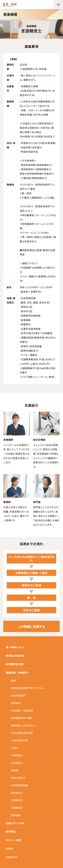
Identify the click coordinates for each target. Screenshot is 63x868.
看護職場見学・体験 (21, 718)
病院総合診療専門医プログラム (28, 688)
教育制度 (11, 832)
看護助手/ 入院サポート (24, 725)
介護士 (15, 748)
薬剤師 (15, 770)
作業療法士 (17, 800)
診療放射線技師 (19, 785)
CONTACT (12, 857)
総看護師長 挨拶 (15, 664)
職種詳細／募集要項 (17, 673)
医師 (13, 681)
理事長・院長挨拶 (15, 656)
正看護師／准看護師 (22, 711)
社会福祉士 (17, 763)
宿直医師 (16, 703)
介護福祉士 (17, 755)
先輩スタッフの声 (15, 823)
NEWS (10, 849)
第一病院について (15, 647)
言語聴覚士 (17, 808)
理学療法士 (17, 793)
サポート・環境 (13, 840)
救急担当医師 (18, 696)
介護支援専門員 (19, 740)
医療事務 (16, 815)
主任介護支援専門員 (22, 733)
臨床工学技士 (18, 778)
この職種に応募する (31, 626)
